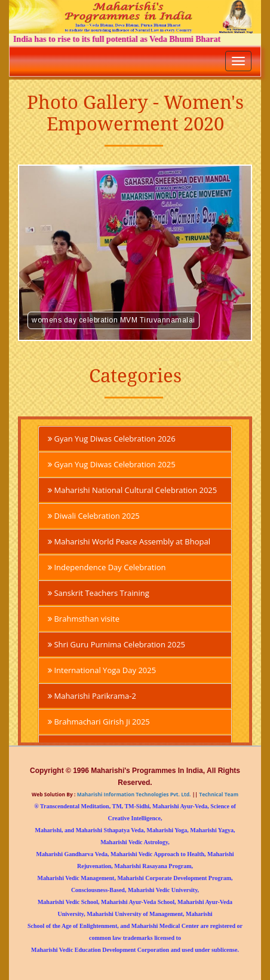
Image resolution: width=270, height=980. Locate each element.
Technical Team (218, 794)
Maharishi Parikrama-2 (92, 696)
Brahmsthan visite (84, 619)
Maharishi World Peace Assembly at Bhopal (129, 541)
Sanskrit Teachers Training (99, 593)
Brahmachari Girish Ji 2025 (99, 722)
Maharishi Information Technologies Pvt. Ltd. (133, 794)
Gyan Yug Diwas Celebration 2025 (112, 464)
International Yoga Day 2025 (102, 670)
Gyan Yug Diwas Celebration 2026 (112, 439)
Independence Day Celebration (107, 567)
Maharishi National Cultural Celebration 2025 (132, 490)
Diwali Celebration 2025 (94, 516)
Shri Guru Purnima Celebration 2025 (116, 644)
